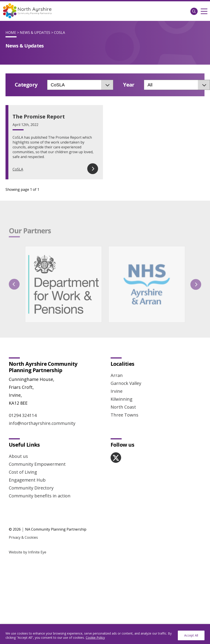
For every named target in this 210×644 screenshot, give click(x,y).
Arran (117, 355)
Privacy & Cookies (23, 517)
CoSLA (18, 169)
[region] (105, 634)
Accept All (191, 635)
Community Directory (31, 467)
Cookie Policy (95, 638)
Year (129, 85)
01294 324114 (23, 395)
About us (18, 436)
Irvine (117, 371)
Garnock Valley (126, 363)
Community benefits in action (40, 475)
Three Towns (125, 394)
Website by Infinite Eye (28, 532)
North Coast (123, 387)
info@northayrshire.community (42, 403)
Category (26, 85)
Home (11, 33)
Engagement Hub (27, 459)
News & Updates (35, 33)
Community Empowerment (37, 444)
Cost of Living (23, 452)
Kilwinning (122, 379)
